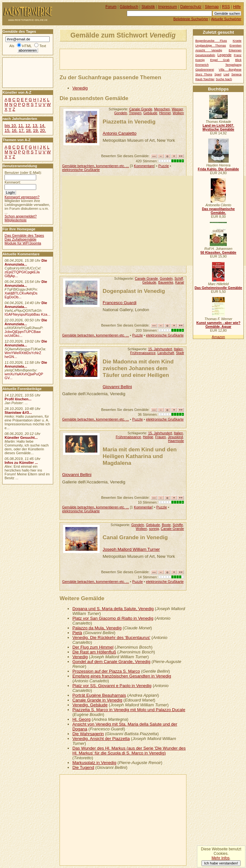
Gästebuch (129, 7)
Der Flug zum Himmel (93, 647)
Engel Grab (220, 60)
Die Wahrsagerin (88, 734)
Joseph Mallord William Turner (131, 549)
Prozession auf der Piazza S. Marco (106, 671)
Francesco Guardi (120, 303)
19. (36, 130)
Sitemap (212, 7)
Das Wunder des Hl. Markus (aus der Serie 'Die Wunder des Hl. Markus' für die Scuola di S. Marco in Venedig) (129, 751)
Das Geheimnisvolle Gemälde (218, 288)
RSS (226, 7)
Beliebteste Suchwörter (191, 19)
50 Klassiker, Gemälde (218, 252)
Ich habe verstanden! (221, 863)
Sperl (218, 74)
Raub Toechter (205, 79)
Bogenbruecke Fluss (211, 41)
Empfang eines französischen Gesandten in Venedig (122, 676)
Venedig (80, 88)
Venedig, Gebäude (90, 705)
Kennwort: (13, 182)
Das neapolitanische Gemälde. (218, 211)
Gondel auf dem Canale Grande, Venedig (111, 662)
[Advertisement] (135, 59)
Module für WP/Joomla (23, 243)
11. (21, 126)
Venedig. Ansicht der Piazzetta (101, 739)
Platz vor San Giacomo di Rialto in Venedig (113, 618)
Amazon (218, 337)
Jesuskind (175, 437)
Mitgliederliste (16, 220)
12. (28, 126)
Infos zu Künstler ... (21, 463)
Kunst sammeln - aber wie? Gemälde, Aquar (218, 325)
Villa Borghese (230, 70)
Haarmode (176, 441)
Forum (111, 7)
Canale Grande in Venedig (97, 700)
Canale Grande (141, 109)
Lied (226, 74)
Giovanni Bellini (117, 387)
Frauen (160, 437)
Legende (225, 55)
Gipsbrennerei (205, 70)
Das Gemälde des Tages (24, 235)
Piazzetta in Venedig (129, 122)
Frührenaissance (143, 353)
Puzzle (164, 166)
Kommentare (144, 166)
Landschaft (166, 353)
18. (29, 130)
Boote (166, 525)
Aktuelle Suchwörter (226, 19)
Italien (178, 349)
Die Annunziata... (26, 262)
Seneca (236, 74)
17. (22, 130)
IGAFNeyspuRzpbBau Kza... (27, 314)
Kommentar (143, 507)
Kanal (180, 282)
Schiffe (178, 525)
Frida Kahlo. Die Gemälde (218, 169)
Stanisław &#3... (18, 413)
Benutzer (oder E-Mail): (23, 173)
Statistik (148, 7)
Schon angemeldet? (20, 216)
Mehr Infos (220, 858)
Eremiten (236, 46)
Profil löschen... (18, 399)
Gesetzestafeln (205, 55)
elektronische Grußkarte (81, 170)
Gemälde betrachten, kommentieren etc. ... (96, 166)
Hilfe (237, 7)
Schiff (179, 278)
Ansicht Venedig (209, 50)
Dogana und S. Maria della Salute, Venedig (113, 609)
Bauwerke (166, 282)
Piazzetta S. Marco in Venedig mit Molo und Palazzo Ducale (129, 710)
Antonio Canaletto (120, 133)
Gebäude (150, 113)
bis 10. (11, 126)
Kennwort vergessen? (22, 197)
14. (42, 126)
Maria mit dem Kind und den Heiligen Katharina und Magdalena (140, 456)
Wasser (177, 109)
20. (43, 130)
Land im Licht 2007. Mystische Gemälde (218, 127)
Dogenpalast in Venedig (134, 291)
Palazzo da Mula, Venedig (97, 628)
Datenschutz (191, 7)
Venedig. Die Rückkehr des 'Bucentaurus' (111, 638)
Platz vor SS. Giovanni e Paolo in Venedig (112, 686)
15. (7, 130)
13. (35, 126)
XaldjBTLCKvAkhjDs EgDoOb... (21, 295)
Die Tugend (83, 767)
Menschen (162, 109)
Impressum (168, 7)
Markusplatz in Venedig (94, 763)
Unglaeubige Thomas (211, 46)
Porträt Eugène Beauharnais (99, 695)
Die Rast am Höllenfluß (94, 652)
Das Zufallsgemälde (20, 239)
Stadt (180, 353)
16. (14, 130)
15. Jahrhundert (160, 349)
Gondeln (121, 113)
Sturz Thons (204, 74)
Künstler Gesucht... (21, 438)
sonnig (154, 529)
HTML (27, 46)
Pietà (77, 633)
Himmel (165, 113)
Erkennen (235, 50)
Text (43, 46)
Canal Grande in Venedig (135, 537)
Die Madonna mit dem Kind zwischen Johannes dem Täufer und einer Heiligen (138, 368)
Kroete (237, 41)
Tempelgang (233, 65)
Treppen (135, 113)
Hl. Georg (82, 719)
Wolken (178, 113)
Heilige (148, 437)
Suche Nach (224, 79)
